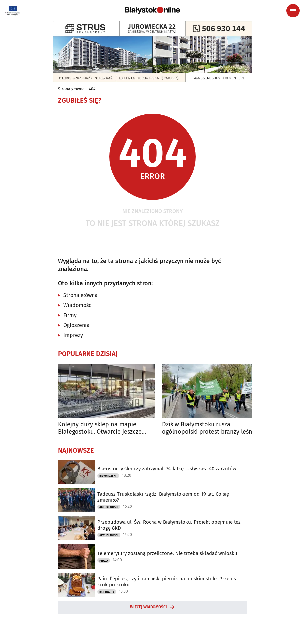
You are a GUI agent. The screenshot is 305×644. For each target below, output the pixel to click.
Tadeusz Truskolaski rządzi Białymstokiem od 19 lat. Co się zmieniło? (163, 497)
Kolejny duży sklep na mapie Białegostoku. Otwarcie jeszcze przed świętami (100, 428)
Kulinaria (107, 592)
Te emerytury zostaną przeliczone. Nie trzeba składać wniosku (167, 553)
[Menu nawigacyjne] (293, 11)
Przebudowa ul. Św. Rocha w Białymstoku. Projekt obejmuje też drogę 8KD (169, 525)
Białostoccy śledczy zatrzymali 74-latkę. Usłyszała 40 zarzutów (167, 469)
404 (92, 89)
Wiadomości (78, 305)
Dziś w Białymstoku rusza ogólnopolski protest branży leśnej (210, 428)
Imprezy (73, 335)
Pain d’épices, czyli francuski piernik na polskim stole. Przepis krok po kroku (167, 582)
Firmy (70, 315)
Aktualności (109, 507)
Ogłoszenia (77, 325)
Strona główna (71, 89)
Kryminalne (108, 476)
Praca (104, 561)
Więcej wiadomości (149, 607)
